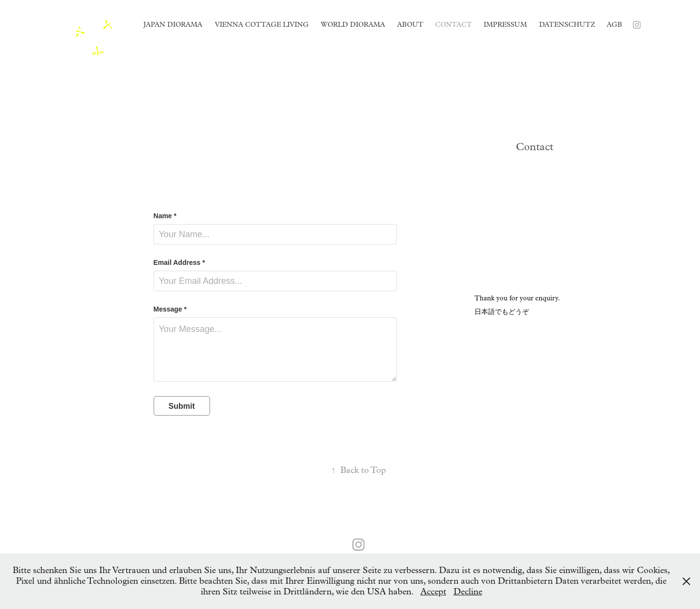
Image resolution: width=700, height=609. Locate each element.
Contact (454, 25)
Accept (433, 592)
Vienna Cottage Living (262, 25)
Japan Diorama (173, 25)
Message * (170, 309)
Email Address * (179, 262)
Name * (165, 216)
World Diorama (353, 25)
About (410, 25)
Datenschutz (567, 25)
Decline (468, 592)
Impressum (505, 25)
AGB (614, 25)
